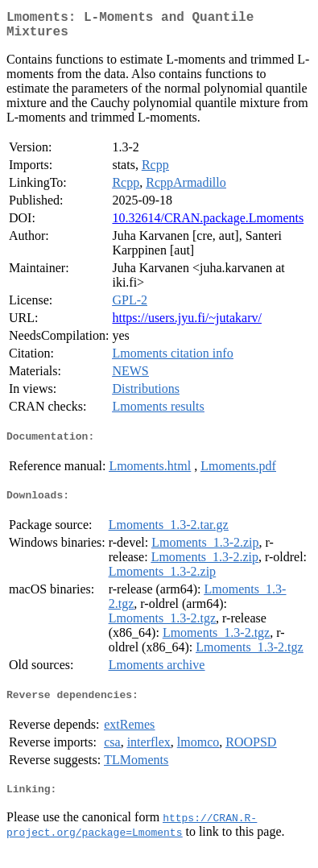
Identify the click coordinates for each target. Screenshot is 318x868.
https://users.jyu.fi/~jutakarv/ (187, 324)
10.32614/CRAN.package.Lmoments (208, 224)
